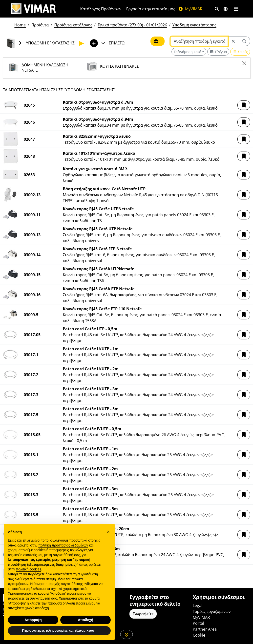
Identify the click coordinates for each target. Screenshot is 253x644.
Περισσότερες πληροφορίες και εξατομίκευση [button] (59, 630)
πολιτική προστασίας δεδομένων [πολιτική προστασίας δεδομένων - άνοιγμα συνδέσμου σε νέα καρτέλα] (63, 545)
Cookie (199, 635)
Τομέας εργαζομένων (212, 611)
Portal (198, 623)
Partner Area (205, 629)
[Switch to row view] (240, 52)
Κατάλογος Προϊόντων (101, 9)
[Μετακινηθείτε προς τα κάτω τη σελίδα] (127, 634)
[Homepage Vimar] (33, 9)
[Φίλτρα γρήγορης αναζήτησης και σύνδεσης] (217, 9)
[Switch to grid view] (218, 52)
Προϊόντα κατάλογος (73, 25)
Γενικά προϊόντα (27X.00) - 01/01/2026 (132, 25)
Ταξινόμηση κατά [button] (188, 52)
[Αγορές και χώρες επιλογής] (226, 9)
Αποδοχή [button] (85, 620)
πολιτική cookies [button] (29, 569)
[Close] (244, 63)
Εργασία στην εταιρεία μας (151, 9)
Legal (198, 605)
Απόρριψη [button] (33, 620)
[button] (244, 105)
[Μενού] (236, 9)
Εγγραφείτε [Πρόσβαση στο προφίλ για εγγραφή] (143, 614)
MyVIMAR (190, 9)
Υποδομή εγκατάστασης (194, 25)
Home (20, 25)
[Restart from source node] (233, 41)
